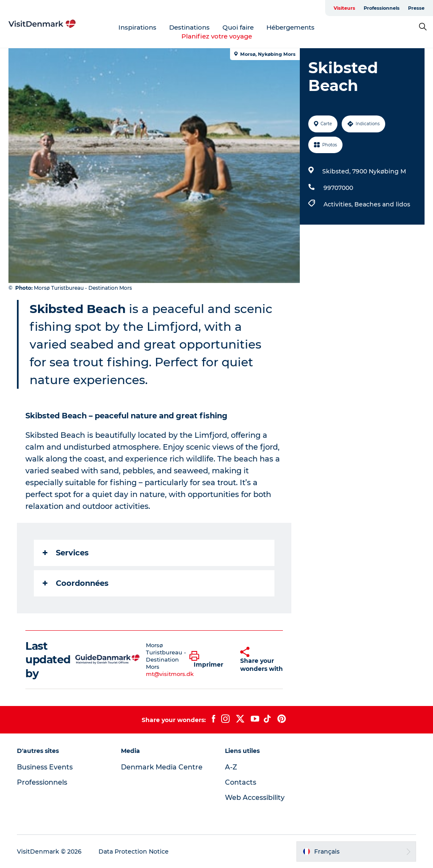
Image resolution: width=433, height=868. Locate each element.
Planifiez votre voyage (217, 36)
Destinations (189, 27)
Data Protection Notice (134, 852)
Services (66, 553)
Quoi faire (238, 27)
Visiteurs (344, 8)
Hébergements (290, 27)
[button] (208, 660)
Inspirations (137, 27)
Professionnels (382, 8)
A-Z (231, 767)
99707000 (338, 188)
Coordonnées (76, 583)
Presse (416, 8)
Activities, (339, 204)
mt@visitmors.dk (170, 674)
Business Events (45, 767)
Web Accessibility (255, 798)
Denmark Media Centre (162, 767)
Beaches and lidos (382, 204)
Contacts (241, 782)
